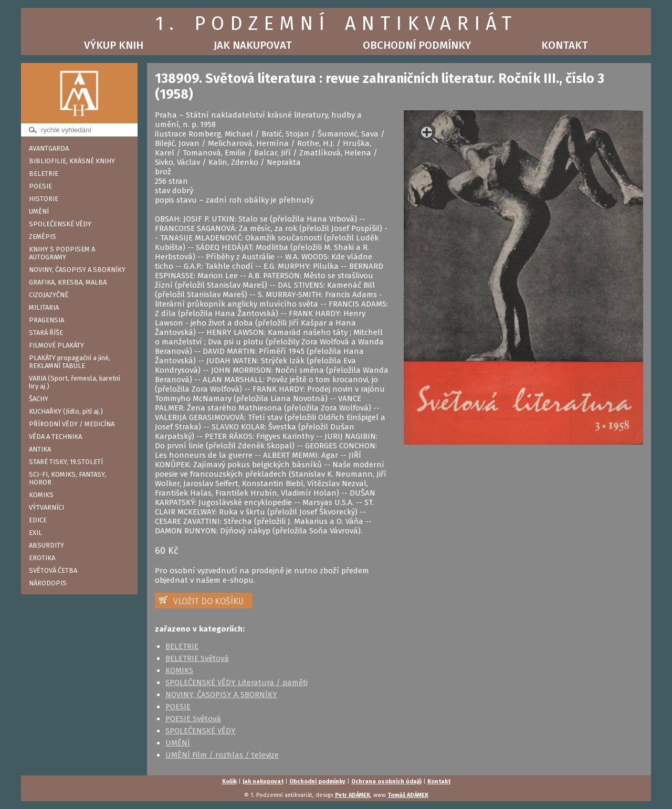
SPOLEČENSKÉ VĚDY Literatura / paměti (237, 682)
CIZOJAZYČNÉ (49, 295)
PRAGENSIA (46, 320)
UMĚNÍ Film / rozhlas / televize (222, 755)
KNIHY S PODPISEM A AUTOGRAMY (62, 253)
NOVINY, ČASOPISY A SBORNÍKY (77, 270)
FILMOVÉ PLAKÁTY (56, 345)
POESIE (40, 186)
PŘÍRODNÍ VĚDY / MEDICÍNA (72, 424)
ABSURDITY (46, 545)
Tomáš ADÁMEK (408, 795)
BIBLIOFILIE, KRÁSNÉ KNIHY (72, 161)
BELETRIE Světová (197, 658)
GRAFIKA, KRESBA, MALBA (68, 282)
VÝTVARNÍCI (46, 507)
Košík (229, 781)
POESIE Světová (193, 719)
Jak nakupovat (253, 45)
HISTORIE (44, 199)
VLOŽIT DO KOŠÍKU (208, 601)
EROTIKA (42, 558)
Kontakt (565, 45)
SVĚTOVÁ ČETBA (53, 570)
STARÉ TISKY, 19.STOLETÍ (66, 462)
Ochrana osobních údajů (386, 781)
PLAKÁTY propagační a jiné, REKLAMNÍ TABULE (70, 362)
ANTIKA (40, 449)
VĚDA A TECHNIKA (55, 437)
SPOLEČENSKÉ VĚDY (60, 224)
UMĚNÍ (39, 211)
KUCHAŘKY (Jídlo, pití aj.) (66, 411)
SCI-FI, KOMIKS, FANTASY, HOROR (67, 478)
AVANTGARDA (49, 148)
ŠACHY (39, 399)
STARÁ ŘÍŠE (46, 333)
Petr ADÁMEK (353, 795)
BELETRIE (44, 174)
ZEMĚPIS (43, 237)
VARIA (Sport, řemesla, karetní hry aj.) (75, 382)
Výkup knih (114, 45)
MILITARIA (44, 307)
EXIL (35, 533)
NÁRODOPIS (48, 583)
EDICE (38, 520)
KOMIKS (41, 495)
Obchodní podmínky (417, 45)
